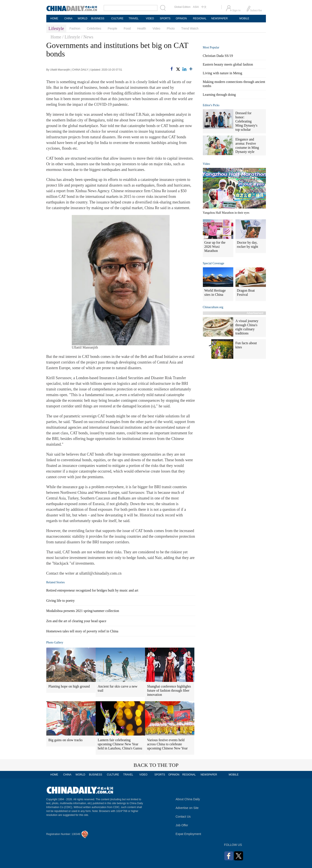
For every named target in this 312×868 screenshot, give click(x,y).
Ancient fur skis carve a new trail (118, 688)
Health (142, 28)
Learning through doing (219, 95)
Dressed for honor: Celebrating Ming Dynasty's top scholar (246, 121)
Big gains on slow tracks (66, 740)
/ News (87, 37)
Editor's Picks (211, 105)
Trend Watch (190, 28)
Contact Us (183, 817)
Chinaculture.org (213, 307)
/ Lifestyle (71, 37)
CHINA (68, 18)
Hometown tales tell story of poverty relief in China (82, 631)
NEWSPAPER (219, 18)
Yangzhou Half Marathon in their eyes (226, 213)
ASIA (196, 7)
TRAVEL (134, 18)
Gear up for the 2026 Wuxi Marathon (215, 247)
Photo (171, 28)
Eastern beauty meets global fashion (228, 64)
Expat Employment (189, 834)
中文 (204, 7)
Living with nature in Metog (223, 73)
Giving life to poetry (61, 601)
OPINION (181, 18)
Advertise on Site (187, 808)
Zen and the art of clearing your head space (76, 621)
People (112, 28)
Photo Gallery (55, 642)
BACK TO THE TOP (156, 765)
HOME (54, 18)
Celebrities (94, 28)
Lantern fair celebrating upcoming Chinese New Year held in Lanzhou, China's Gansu (120, 744)
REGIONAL (200, 18)
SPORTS (165, 18)
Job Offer (182, 825)
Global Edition (183, 7)
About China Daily (188, 799)
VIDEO (150, 18)
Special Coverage (214, 263)
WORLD (83, 18)
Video (156, 28)
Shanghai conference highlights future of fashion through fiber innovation (169, 690)
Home (56, 37)
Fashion (75, 28)
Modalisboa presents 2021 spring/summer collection (83, 611)
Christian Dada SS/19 (218, 56)
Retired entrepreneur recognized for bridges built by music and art (92, 590)
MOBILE (244, 18)
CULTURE (117, 18)
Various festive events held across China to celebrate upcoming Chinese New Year (168, 744)
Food (127, 28)
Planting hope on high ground (69, 686)
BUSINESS (98, 18)
